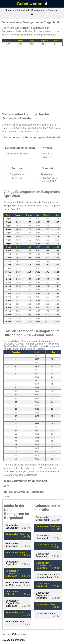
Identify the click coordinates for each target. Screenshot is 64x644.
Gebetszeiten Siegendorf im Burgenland (13, 603)
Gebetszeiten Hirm (15, 622)
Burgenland (23, 10)
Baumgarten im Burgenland (45, 10)
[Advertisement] (32, 78)
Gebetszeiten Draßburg (17, 534)
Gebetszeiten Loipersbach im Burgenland (13, 573)
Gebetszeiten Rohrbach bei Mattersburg (17, 584)
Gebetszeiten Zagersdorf (12, 563)
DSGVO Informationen (13, 640)
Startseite (10, 10)
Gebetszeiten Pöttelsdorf (12, 593)
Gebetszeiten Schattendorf (12, 527)
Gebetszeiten (30, 4)
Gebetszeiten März (15, 612)
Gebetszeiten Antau (15, 553)
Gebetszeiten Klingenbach (12, 545)
